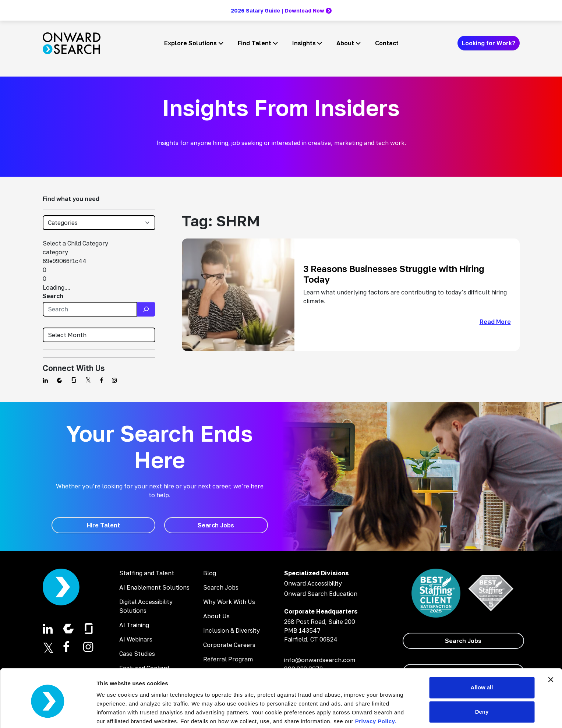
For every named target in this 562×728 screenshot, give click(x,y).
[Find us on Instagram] (114, 380)
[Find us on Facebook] (101, 380)
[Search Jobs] (216, 525)
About (345, 43)
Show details (114, 713)
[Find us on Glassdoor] (74, 380)
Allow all (482, 659)
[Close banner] (551, 651)
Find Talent (255, 43)
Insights (304, 43)
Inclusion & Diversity (231, 630)
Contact (387, 43)
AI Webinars (136, 639)
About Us (216, 616)
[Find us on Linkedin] (45, 380)
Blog (210, 573)
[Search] (146, 309)
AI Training (134, 625)
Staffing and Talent (147, 573)
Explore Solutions (190, 43)
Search (53, 296)
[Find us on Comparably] (59, 380)
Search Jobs (221, 587)
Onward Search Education (321, 594)
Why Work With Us (229, 602)
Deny (482, 683)
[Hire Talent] (103, 525)
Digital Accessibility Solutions (146, 606)
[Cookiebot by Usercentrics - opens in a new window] (48, 714)
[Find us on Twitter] (88, 380)
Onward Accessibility (313, 583)
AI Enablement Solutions (154, 587)
